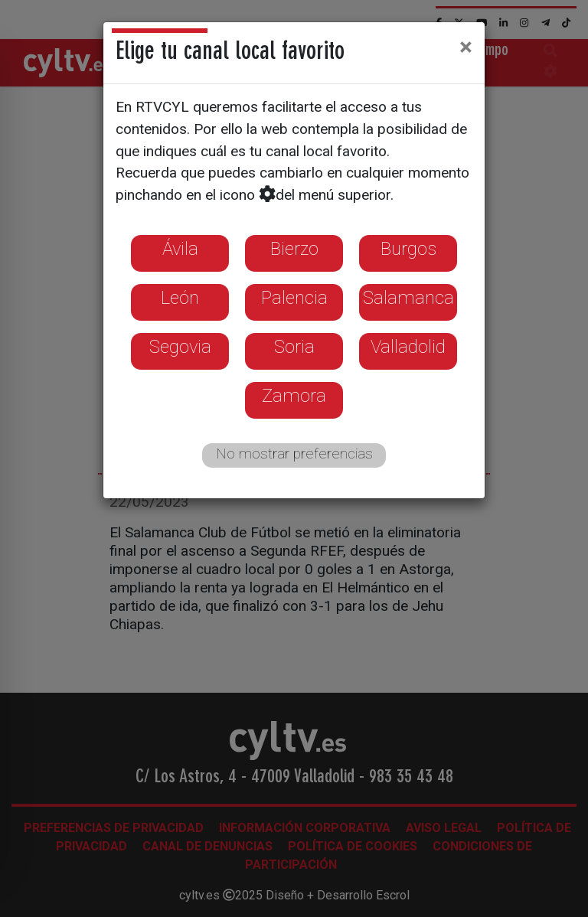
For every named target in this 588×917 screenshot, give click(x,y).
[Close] (466, 47)
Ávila (180, 249)
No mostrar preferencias (294, 454)
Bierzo (294, 249)
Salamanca (408, 298)
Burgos (408, 249)
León (180, 298)
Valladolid (408, 347)
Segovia (180, 347)
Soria (294, 347)
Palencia (294, 298)
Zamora (294, 396)
